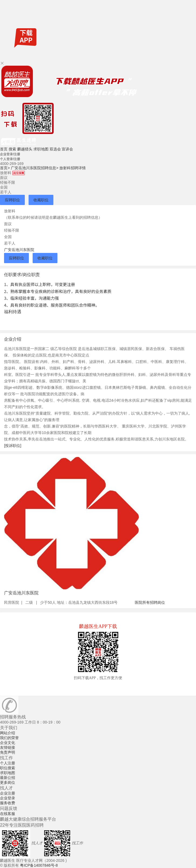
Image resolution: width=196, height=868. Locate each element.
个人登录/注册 (10, 159)
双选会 (55, 149)
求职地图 (41, 149)
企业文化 (8, 743)
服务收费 (8, 803)
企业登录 (8, 798)
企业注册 (8, 793)
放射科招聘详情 (73, 168)
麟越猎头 (25, 149)
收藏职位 (41, 200)
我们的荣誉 (9, 738)
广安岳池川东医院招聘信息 (35, 168)
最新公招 (8, 778)
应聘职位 (12, 200)
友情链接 (8, 747)
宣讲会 (67, 149)
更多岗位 (8, 782)
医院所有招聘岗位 (150, 602)
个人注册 (8, 763)
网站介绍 (8, 733)
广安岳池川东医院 (19, 250)
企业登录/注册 (10, 154)
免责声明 (8, 752)
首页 (4, 149)
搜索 (12, 149)
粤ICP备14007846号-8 (39, 865)
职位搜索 (8, 768)
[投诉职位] (13, 446)
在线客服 (8, 814)
